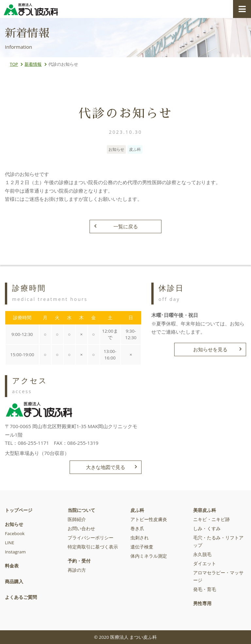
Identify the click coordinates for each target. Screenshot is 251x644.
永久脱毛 (202, 554)
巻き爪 (137, 529)
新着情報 (33, 64)
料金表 (12, 566)
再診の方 (77, 570)
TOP (14, 64)
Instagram (15, 552)
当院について (81, 510)
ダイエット (205, 564)
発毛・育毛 (205, 589)
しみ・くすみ (207, 529)
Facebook (15, 533)
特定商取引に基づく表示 (93, 547)
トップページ (19, 510)
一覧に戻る (116, 226)
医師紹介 (77, 519)
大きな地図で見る (111, 467)
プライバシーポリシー (91, 538)
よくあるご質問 (21, 597)
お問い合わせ (81, 529)
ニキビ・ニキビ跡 (211, 519)
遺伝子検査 (142, 547)
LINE (9, 543)
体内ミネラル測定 (149, 556)
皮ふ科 (137, 510)
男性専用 (202, 603)
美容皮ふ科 (205, 510)
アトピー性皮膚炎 (149, 519)
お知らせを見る (218, 349)
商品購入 (14, 582)
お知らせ (14, 524)
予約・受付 (79, 561)
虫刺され (140, 538)
